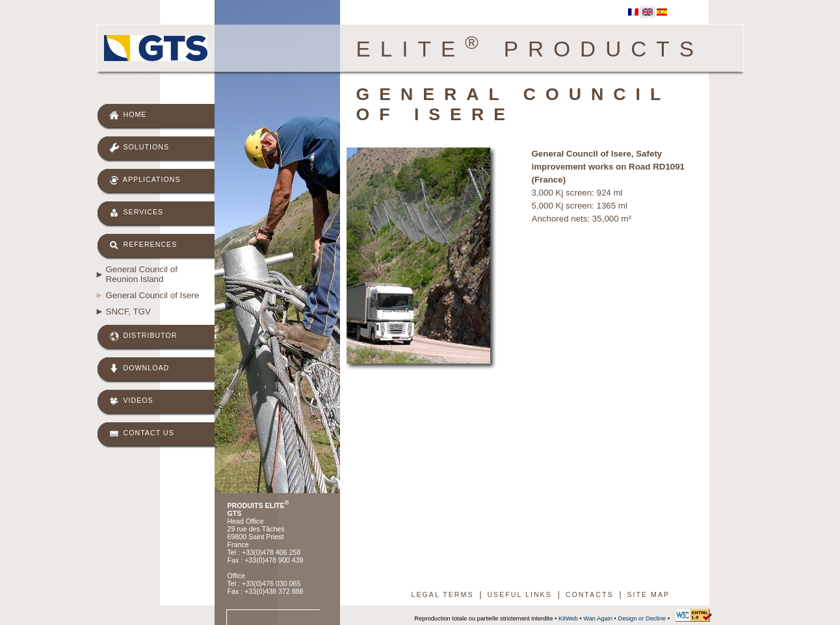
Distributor (143, 336)
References (143, 245)
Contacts (590, 594)
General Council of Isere (153, 295)
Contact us (142, 434)
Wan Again (598, 619)
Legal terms (443, 594)
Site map (648, 594)
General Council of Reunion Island (142, 274)
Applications (145, 180)
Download (139, 369)
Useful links (519, 594)
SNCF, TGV (128, 312)
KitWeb (568, 619)
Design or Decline (642, 619)
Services (137, 213)
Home (128, 115)
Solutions (139, 148)
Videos (131, 401)
